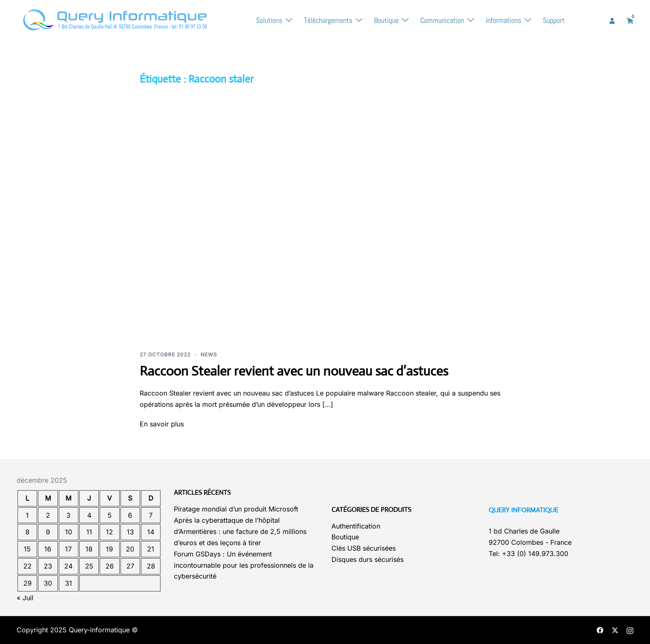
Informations (503, 20)
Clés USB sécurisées (364, 548)
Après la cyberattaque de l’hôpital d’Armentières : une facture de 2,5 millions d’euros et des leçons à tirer (240, 531)
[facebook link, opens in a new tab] (600, 630)
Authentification (356, 526)
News (209, 355)
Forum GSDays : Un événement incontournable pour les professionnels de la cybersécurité (244, 565)
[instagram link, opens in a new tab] (630, 630)
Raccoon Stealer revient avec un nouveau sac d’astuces (294, 371)
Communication (442, 20)
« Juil (25, 598)
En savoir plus (162, 424)
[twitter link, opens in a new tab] (615, 630)
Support (554, 20)
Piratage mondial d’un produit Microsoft (236, 509)
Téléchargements (328, 20)
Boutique (386, 20)
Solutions (269, 20)
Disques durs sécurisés (368, 559)
